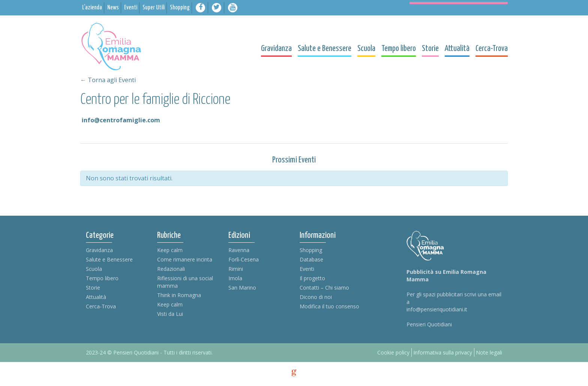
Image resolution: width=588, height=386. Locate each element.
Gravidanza (99, 250)
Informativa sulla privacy (443, 352)
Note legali (489, 352)
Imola (235, 278)
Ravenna (239, 250)
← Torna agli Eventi (108, 80)
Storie (93, 288)
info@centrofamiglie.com (121, 120)
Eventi (307, 269)
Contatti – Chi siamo (324, 288)
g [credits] (294, 373)
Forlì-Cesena (244, 259)
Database (311, 259)
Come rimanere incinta (185, 259)
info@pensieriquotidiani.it (437, 309)
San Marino (242, 288)
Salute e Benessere (109, 259)
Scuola (94, 269)
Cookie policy (393, 352)
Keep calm (170, 250)
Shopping (311, 250)
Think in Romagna (179, 295)
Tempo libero (102, 278)
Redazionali (171, 269)
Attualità (96, 297)
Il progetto (312, 278)
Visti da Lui (170, 314)
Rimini (236, 269)
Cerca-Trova (101, 306)
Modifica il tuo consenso (329, 306)
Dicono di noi (316, 297)
